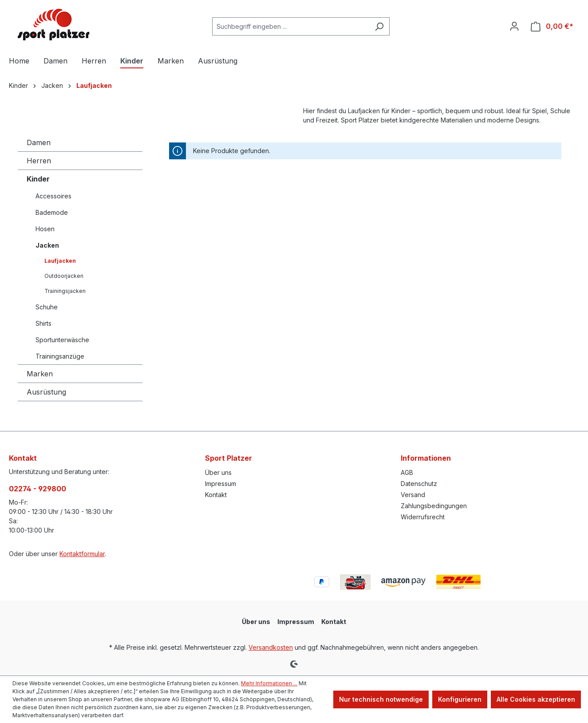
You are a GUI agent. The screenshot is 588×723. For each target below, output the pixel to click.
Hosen (45, 229)
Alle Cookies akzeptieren (536, 699)
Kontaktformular (82, 554)
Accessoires (53, 196)
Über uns (218, 472)
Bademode (52, 212)
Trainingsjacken (65, 291)
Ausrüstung (46, 392)
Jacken (47, 245)
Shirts (43, 323)
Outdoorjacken (64, 276)
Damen (39, 142)
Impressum (221, 484)
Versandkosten (271, 647)
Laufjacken (60, 261)
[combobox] (291, 26)
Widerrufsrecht (423, 517)
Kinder (38, 179)
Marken (40, 374)
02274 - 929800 (37, 489)
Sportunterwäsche (62, 340)
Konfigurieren (460, 699)
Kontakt (216, 495)
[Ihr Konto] (514, 26)
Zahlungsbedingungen (434, 506)
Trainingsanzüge (60, 356)
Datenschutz (419, 484)
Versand (413, 495)
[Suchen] (379, 26)
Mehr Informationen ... (269, 683)
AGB (407, 472)
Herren (39, 161)
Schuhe (47, 307)
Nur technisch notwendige (381, 699)
